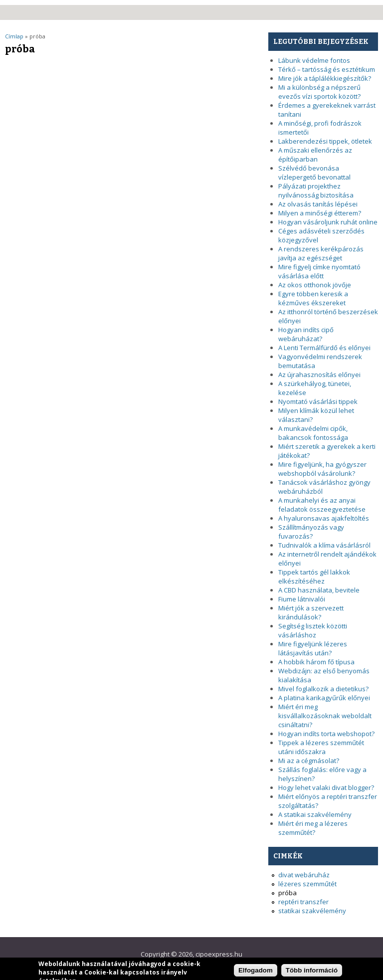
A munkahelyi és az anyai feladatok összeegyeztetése (322, 505)
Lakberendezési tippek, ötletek (325, 141)
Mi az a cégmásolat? (309, 761)
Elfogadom (256, 972)
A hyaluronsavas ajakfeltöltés (324, 518)
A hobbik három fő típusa (316, 662)
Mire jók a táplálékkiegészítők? (325, 78)
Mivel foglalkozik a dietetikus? (323, 689)
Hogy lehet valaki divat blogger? (326, 787)
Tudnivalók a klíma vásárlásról (324, 545)
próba (287, 893)
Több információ (312, 972)
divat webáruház (304, 875)
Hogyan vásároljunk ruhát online (328, 222)
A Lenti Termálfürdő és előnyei (324, 348)
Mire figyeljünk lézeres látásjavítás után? (313, 648)
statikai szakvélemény (312, 911)
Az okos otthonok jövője (315, 285)
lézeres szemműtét (307, 884)
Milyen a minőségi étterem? (320, 213)
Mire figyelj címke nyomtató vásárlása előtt (319, 271)
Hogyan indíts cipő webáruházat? (306, 334)
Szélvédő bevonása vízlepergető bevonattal (314, 173)
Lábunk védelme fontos (314, 60)
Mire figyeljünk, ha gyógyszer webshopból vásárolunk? (322, 469)
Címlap (14, 36)
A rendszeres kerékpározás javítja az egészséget (321, 253)
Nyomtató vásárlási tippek (318, 401)
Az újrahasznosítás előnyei (319, 375)
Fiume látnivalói (302, 599)
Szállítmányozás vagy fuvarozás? (311, 532)
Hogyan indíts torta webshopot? (326, 734)
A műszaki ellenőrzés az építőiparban (315, 155)
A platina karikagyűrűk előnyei (324, 698)
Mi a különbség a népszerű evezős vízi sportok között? (319, 92)
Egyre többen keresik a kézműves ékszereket (313, 298)
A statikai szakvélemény (315, 814)
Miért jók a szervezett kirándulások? (311, 612)
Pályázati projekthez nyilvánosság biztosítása (316, 191)
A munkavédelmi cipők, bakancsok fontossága (313, 433)
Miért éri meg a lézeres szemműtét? (313, 828)
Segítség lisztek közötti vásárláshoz (313, 630)
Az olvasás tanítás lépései (318, 204)
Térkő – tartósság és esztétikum (327, 69)
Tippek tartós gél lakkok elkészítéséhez (314, 577)
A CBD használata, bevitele (319, 590)
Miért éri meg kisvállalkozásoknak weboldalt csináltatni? (325, 716)
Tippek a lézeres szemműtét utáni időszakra (321, 747)
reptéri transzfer (303, 902)
